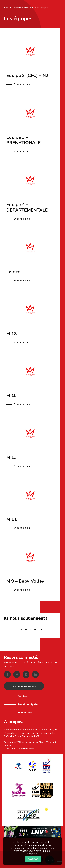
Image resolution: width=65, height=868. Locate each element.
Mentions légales (28, 704)
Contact (23, 696)
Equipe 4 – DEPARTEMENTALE (27, 207)
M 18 (12, 334)
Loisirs (13, 272)
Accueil (8, 8)
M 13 (12, 457)
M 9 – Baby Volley (25, 581)
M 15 (12, 396)
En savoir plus (22, 84)
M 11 (12, 519)
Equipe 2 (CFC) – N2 (27, 75)
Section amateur (24, 8)
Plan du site (25, 713)
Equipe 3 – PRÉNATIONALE (23, 140)
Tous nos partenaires (31, 629)
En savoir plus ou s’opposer (39, 852)
